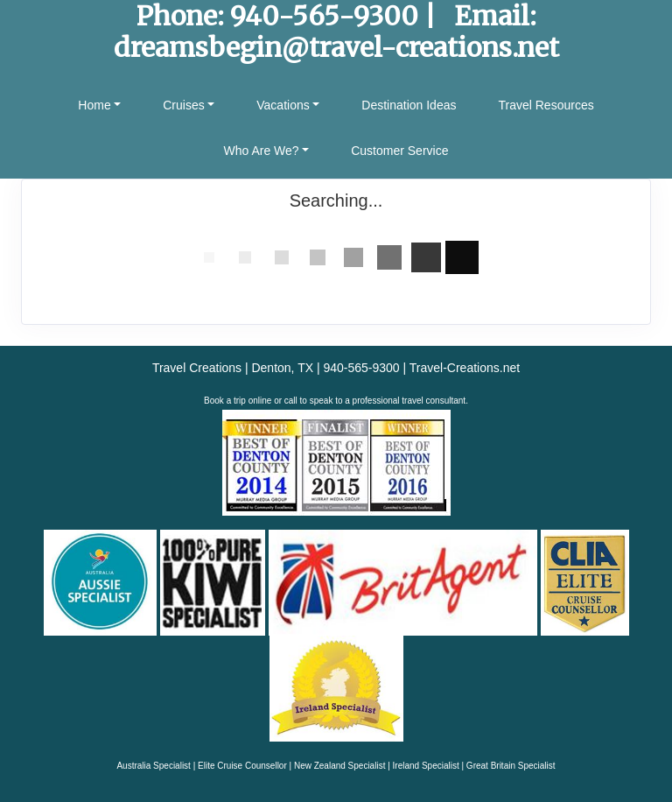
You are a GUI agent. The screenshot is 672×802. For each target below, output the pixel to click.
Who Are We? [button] (262, 151)
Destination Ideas (409, 105)
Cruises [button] (183, 105)
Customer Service (399, 151)
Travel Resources (546, 105)
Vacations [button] (283, 105)
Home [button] (94, 105)
